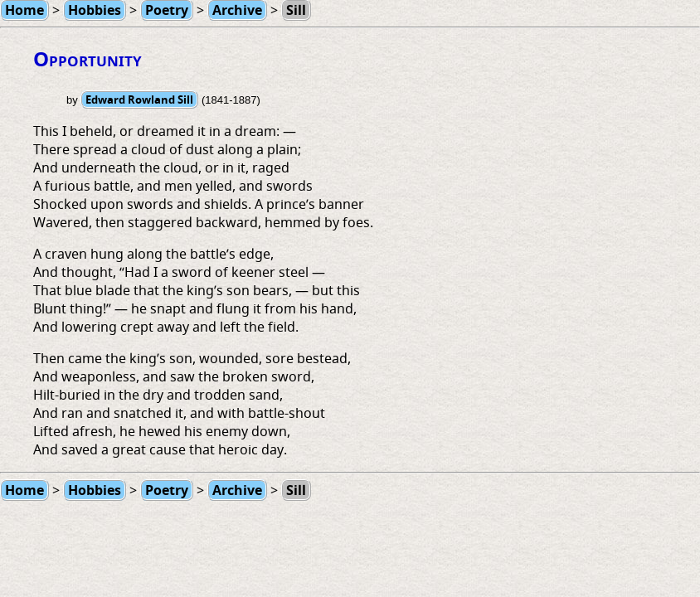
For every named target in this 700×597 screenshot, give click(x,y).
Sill (296, 490)
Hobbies (95, 490)
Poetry (167, 490)
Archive (237, 490)
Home (24, 490)
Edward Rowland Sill (139, 99)
